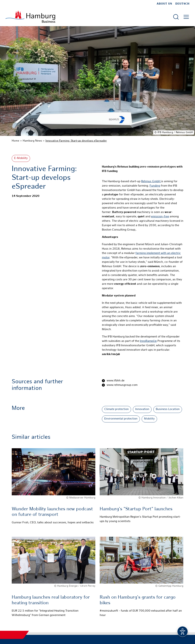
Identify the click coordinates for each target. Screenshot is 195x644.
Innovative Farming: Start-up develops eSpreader (76, 141)
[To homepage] (30, 17)
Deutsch (182, 4)
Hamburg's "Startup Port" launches (136, 509)
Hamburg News (32, 141)
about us (164, 4)
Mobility (149, 419)
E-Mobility (21, 158)
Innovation (142, 409)
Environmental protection (121, 419)
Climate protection (116, 409)
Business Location (168, 409)
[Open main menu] (186, 17)
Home (15, 141)
